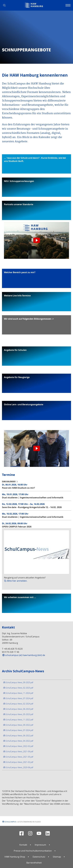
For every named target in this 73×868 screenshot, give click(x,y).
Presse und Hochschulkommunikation (33, 851)
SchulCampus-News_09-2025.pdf (19, 682)
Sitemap (57, 857)
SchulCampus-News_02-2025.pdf (19, 688)
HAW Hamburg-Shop (15, 857)
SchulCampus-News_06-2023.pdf (19, 709)
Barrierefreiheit (34, 863)
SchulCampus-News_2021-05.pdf (19, 757)
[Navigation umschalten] (68, 5)
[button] (5, 5)
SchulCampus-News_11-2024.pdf (19, 693)
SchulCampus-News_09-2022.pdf (19, 725)
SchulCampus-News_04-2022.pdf (19, 741)
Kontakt (23, 845)
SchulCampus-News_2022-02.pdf (19, 746)
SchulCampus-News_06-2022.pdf (19, 736)
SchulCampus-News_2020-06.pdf (19, 767)
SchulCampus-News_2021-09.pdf (19, 751)
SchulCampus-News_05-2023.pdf (19, 714)
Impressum (40, 845)
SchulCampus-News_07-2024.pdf (19, 698)
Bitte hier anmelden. (17, 581)
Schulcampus (10, 822)
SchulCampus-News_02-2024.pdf (19, 704)
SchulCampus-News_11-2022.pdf (19, 720)
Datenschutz (39, 857)
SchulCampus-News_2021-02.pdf (19, 762)
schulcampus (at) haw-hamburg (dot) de (25, 655)
